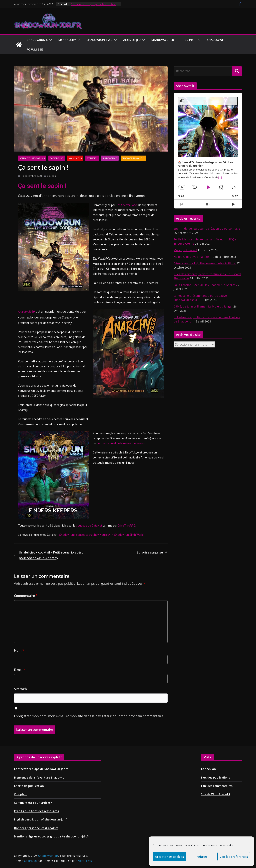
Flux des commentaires (217, 786)
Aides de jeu (132, 40)
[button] (50, 40)
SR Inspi (190, 40)
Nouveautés (75, 158)
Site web (20, 689)
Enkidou (51, 176)
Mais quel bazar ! (185, 250)
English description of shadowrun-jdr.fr (41, 819)
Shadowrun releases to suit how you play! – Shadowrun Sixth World (101, 535)
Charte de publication (29, 786)
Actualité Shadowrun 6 (32, 158)
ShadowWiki (216, 40)
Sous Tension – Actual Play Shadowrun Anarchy (205, 285)
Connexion (208, 769)
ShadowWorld (163, 40)
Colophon (21, 794)
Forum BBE (35, 49)
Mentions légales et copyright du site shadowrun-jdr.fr (51, 836)
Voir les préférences (234, 857)
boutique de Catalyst (89, 526)
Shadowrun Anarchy (133, 158)
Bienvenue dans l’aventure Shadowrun (40, 777)
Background (57, 158)
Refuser (202, 857)
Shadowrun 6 (37, 40)
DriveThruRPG (126, 526)
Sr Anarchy (67, 40)
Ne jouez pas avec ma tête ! (192, 257)
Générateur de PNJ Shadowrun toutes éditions (205, 263)
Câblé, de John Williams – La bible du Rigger (203, 306)
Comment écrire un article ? (33, 803)
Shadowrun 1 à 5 (99, 40)
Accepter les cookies (169, 857)
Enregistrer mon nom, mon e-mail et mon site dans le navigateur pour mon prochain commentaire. (89, 716)
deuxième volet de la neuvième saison (121, 443)
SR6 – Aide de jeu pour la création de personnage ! (208, 229)
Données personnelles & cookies (36, 828)
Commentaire (26, 596)
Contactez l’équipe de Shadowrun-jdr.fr (41, 769)
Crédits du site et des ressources (36, 811)
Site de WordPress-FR (216, 794)
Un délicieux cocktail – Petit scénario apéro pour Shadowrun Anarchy (49, 555)
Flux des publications (215, 777)
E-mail (20, 670)
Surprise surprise (152, 552)
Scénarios (92, 158)
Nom (19, 650)
